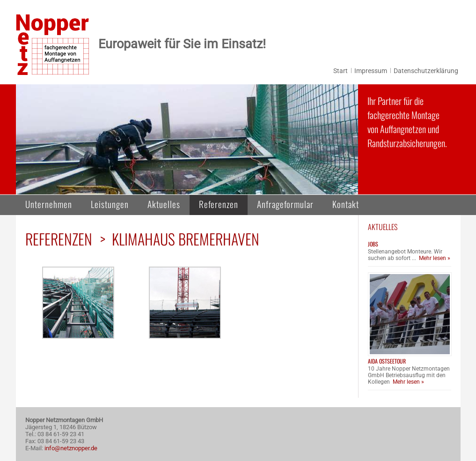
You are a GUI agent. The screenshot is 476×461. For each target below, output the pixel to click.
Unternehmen (49, 204)
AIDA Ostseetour (387, 361)
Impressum (371, 71)
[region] (187, 139)
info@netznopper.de (71, 448)
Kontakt (346, 204)
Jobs (373, 244)
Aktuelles (164, 204)
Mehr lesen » (435, 258)
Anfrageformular (285, 204)
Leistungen (110, 204)
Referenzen (219, 204)
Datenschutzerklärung (426, 71)
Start (341, 71)
